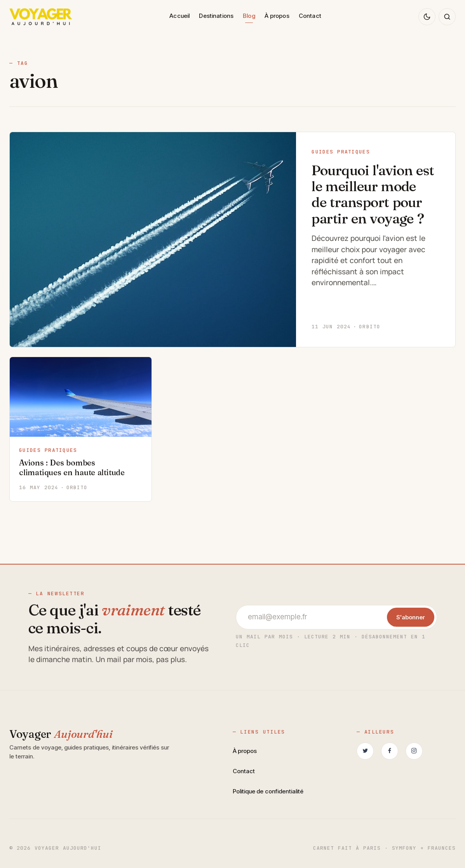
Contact (310, 16)
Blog (249, 16)
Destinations (216, 16)
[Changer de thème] (427, 17)
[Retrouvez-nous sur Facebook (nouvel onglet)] (390, 751)
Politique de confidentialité (268, 791)
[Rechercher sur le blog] (447, 17)
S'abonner (411, 617)
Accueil (179, 16)
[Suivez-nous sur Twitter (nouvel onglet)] (365, 751)
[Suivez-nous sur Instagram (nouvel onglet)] (414, 751)
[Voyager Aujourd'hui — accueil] (41, 17)
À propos (277, 16)
